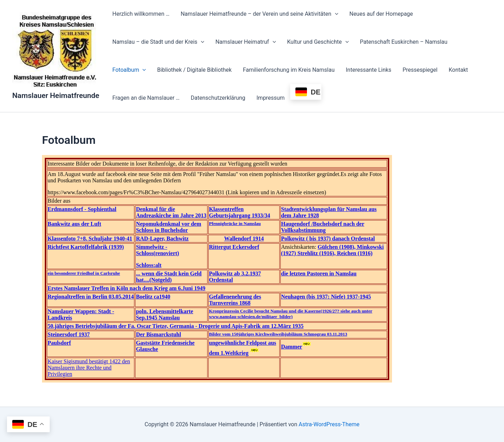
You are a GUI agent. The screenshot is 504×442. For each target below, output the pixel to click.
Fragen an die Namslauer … (146, 98)
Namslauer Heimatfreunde (56, 96)
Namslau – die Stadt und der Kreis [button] (158, 42)
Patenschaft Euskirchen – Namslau (404, 42)
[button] (335, 14)
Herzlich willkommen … (141, 14)
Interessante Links (369, 70)
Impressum (271, 98)
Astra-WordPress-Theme (329, 424)
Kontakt (458, 70)
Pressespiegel (420, 70)
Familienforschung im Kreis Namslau (289, 70)
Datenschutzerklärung (218, 98)
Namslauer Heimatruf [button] (246, 42)
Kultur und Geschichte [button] (318, 42)
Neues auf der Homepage (381, 14)
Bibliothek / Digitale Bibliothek (194, 70)
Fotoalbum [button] (129, 70)
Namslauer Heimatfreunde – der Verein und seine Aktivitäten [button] (259, 14)
